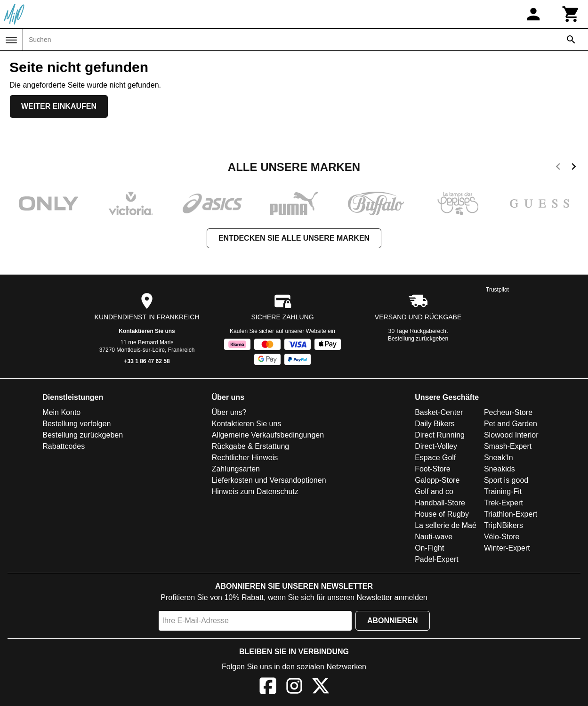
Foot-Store (433, 469)
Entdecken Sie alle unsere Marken (294, 238)
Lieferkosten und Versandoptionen (269, 480)
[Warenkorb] (571, 14)
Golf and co (434, 491)
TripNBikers (503, 525)
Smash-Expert (508, 446)
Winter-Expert (507, 548)
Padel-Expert (437, 559)
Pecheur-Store (508, 412)
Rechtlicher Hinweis (245, 458)
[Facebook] (268, 687)
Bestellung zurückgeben (418, 339)
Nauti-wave (434, 537)
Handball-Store (440, 503)
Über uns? (229, 412)
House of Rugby (442, 514)
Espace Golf (435, 458)
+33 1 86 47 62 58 (147, 361)
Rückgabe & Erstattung (251, 446)
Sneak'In (499, 458)
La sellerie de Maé (446, 525)
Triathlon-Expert (511, 514)
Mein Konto (61, 412)
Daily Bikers (435, 424)
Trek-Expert (503, 503)
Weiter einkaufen (59, 106)
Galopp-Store (437, 480)
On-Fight (429, 548)
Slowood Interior (511, 435)
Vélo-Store (502, 537)
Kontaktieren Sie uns (147, 331)
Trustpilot (497, 290)
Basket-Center (439, 412)
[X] (321, 687)
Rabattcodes (64, 446)
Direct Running (440, 435)
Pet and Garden (511, 424)
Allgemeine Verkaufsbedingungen (268, 435)
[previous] (558, 168)
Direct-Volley (436, 446)
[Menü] (11, 40)
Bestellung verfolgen (77, 424)
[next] (574, 168)
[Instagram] (294, 687)
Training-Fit (503, 491)
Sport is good (506, 480)
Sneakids (499, 469)
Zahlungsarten (236, 469)
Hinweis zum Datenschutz (255, 491)
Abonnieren (393, 621)
